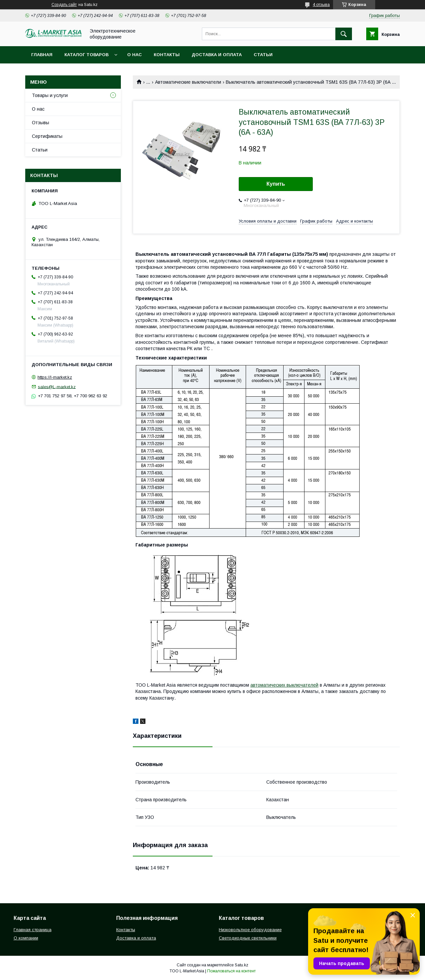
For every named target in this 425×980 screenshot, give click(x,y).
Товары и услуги (50, 95)
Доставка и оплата (217, 55)
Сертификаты (47, 136)
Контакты (167, 55)
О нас (134, 55)
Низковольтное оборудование (250, 930)
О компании (26, 938)
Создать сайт (64, 5)
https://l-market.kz (55, 377)
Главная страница (33, 930)
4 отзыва (321, 5)
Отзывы (41, 123)
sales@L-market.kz (57, 387)
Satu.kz (242, 965)
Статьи (263, 55)
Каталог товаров (86, 55)
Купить (276, 184)
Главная (42, 55)
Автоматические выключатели (188, 82)
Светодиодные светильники (248, 938)
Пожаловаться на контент (231, 971)
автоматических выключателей (284, 685)
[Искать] (344, 34)
